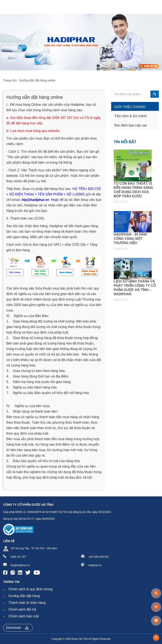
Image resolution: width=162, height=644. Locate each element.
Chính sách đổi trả (22, 609)
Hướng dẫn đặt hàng (24, 596)
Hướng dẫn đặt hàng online (37, 80)
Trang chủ (10, 80)
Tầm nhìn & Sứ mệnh (131, 116)
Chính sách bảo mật (24, 616)
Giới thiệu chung (130, 107)
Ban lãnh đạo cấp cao (131, 125)
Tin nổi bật (125, 142)
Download (17, 628)
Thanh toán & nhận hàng (27, 603)
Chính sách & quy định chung (30, 589)
